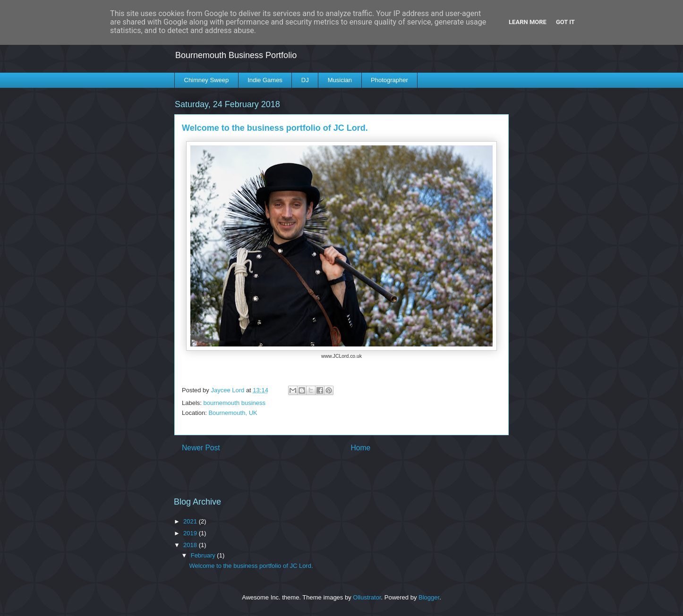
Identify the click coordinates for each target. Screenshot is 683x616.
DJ (305, 80)
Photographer (389, 80)
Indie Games (265, 80)
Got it (565, 22)
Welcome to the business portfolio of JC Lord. (251, 566)
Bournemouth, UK (233, 413)
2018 (191, 545)
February (204, 555)
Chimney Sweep (207, 80)
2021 (191, 521)
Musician (340, 80)
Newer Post (201, 448)
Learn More (528, 22)
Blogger (429, 597)
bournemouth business (235, 403)
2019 (191, 533)
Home (361, 448)
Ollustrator (367, 597)
